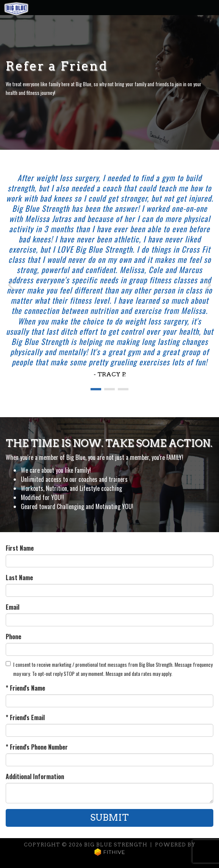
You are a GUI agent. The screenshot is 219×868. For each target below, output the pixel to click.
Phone (13, 637)
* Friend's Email (25, 717)
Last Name (19, 578)
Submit (109, 818)
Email (13, 607)
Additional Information (35, 776)
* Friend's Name (25, 688)
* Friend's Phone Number (37, 747)
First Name (20, 548)
